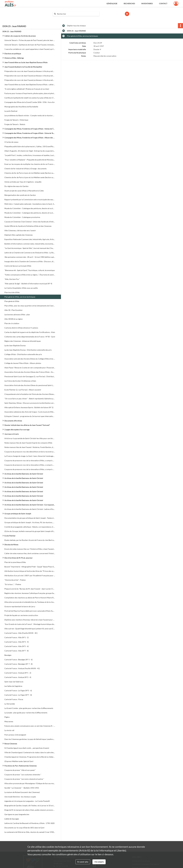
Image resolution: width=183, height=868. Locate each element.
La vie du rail (9, 730)
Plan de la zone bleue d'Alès (15, 562)
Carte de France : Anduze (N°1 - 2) (18, 673)
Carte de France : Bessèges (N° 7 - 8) (18, 664)
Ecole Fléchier (10, 536)
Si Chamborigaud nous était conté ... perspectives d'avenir (27, 748)
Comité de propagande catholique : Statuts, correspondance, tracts (30, 527)
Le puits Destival (11, 111)
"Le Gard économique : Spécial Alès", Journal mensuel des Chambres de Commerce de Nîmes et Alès (30, 248)
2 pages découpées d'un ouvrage (17, 430)
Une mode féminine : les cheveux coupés (20, 797)
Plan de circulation (12, 323)
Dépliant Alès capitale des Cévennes (19, 235)
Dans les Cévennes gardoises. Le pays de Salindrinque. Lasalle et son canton (30, 739)
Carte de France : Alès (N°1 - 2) (17, 637)
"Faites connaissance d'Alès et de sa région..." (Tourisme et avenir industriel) (30, 275)
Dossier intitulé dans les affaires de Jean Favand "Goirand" (27, 425)
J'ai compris (99, 862)
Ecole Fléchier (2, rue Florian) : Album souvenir (23, 390)
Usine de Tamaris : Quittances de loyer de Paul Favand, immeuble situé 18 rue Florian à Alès (30, 45)
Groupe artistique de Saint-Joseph (18, 514)
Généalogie (112, 3)
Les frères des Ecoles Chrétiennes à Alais (20, 381)
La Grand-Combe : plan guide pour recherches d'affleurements (29, 708)
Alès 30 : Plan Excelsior (14, 310)
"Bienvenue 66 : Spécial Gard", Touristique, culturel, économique (30, 270)
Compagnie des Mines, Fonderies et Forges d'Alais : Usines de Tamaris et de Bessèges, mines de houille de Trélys (30, 129)
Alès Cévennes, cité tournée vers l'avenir (20, 230)
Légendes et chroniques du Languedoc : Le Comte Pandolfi (27, 801)
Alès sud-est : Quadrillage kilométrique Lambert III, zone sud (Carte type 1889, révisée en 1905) (30, 629)
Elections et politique (13, 54)
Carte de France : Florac (14, 699)
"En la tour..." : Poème (13, 584)
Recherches (129, 3)
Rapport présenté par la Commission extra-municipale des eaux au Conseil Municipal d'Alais (30, 199)
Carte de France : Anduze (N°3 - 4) (18, 677)
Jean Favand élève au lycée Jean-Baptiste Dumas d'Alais (26, 62)
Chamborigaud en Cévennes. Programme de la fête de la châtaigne (30, 757)
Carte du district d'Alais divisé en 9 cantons (21, 328)
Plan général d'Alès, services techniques (20, 297)
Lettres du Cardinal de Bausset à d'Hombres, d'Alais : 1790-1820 (29, 823)
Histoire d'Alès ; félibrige (14, 58)
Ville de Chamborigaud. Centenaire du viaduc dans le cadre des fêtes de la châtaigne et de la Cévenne (30, 752)
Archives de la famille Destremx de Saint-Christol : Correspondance (30, 505)
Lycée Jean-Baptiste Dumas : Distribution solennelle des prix (28, 350)
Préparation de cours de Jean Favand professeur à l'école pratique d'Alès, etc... (30, 76)
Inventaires (147, 3)
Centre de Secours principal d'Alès (18, 266)
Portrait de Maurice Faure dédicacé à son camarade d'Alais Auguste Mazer (30, 611)
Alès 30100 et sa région (14, 319)
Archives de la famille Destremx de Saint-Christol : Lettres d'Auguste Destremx (30, 509)
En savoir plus (83, 862)
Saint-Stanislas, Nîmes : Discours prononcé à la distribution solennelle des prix (30, 403)
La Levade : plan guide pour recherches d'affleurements (26, 713)
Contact (163, 3)
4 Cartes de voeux (11, 142)
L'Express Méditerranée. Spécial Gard (19, 761)
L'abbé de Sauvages (12, 819)
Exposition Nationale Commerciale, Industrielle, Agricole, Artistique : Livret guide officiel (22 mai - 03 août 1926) (30, 239)
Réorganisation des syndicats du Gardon (20, 195)
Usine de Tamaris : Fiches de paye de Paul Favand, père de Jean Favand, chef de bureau (30, 40)
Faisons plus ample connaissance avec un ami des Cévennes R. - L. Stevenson (30, 726)
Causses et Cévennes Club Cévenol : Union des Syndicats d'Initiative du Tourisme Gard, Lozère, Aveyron (30, 222)
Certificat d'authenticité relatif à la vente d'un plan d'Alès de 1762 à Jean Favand (30, 98)
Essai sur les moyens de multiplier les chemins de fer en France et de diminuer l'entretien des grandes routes (30, 164)
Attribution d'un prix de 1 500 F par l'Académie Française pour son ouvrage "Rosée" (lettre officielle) (30, 575)
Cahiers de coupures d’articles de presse (20, 36)
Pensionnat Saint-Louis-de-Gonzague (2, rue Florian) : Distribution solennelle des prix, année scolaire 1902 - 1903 (30, 376)
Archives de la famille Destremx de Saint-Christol (24, 474)
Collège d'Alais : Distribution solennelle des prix (23, 354)
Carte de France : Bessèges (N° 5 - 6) (18, 660)
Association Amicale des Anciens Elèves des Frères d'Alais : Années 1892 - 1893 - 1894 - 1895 (30, 372)
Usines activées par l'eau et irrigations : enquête (23, 182)
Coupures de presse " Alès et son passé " (20, 770)
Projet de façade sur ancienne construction (21, 615)
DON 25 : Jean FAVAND (12, 31)
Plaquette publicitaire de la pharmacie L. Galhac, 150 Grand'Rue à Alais (30, 146)
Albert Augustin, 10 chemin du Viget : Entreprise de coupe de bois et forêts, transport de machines (30, 151)
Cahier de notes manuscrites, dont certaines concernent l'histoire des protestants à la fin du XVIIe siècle (30, 553)
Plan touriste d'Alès (12, 292)
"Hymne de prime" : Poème (15, 580)
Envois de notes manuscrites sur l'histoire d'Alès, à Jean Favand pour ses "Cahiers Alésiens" (30, 549)
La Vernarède (10, 704)
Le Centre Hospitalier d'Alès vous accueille (21, 288)
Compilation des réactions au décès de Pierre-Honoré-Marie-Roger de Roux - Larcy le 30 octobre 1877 (30, 598)
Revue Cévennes (11, 744)
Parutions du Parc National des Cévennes (21, 766)
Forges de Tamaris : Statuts (15, 124)
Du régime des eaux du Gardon (16, 186)
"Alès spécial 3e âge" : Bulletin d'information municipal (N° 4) (28, 284)
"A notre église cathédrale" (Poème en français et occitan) (27, 89)
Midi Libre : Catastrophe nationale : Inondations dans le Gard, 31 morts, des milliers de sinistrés (30, 204)
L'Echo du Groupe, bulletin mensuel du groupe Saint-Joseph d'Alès (30, 531)
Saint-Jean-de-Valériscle (14, 682)
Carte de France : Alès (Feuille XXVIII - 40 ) (21, 633)
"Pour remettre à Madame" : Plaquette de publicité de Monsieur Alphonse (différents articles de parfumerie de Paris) (30, 160)
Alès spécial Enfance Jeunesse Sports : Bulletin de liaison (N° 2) (29, 407)
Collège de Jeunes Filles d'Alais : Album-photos (23, 363)
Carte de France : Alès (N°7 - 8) (17, 651)
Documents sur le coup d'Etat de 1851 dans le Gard (24, 828)
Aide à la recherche (62, 18)
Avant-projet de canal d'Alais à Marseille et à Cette (24, 191)
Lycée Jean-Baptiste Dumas (15, 345)
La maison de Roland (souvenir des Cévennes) (22, 792)
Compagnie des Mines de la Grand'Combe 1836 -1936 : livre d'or (30, 102)
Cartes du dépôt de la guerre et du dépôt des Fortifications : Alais (30, 332)
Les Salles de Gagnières (13, 686)
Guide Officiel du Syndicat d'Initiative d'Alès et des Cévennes (28, 226)
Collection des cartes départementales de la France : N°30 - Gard (30, 337)
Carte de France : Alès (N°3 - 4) (17, 642)
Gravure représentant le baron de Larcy (20, 606)
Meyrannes (9, 721)
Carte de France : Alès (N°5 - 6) (17, 646)
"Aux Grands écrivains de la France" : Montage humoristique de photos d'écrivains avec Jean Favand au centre (30, 624)
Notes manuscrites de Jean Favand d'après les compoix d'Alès (28, 443)
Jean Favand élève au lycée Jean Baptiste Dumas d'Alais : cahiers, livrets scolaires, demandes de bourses (30, 84)
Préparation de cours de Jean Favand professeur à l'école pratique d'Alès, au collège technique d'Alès (30, 80)
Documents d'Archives (13, 421)
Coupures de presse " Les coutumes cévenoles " (23, 775)
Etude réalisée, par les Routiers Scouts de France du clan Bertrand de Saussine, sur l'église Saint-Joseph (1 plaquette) (30, 540)
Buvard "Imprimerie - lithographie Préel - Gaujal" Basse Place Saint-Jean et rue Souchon (30, 567)
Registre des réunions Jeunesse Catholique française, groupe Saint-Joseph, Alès (30, 593)
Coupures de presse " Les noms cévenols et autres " (24, 779)
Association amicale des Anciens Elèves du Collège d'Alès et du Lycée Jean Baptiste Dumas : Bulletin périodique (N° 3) (30, 359)
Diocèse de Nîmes (11, 545)
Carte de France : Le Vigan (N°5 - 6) (18, 690)
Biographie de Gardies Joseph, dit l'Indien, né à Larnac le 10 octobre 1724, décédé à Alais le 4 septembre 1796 (30, 806)
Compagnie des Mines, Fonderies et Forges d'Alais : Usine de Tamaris (30, 133)
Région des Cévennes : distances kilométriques (23, 341)
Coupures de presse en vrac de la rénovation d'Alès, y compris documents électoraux (30, 460)
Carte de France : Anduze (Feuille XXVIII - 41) (22, 668)
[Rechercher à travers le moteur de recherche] (77, 14)
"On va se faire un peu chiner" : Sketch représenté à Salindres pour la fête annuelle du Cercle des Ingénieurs (30, 399)
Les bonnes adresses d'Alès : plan (17, 315)
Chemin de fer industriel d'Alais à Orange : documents (25, 169)
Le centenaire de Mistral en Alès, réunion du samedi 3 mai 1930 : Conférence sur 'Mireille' (30, 832)
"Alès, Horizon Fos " (12, 279)
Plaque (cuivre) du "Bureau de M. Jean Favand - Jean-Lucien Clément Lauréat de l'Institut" (30, 589)
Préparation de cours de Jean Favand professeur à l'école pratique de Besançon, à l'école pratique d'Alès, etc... (30, 71)
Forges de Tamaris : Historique (16, 120)
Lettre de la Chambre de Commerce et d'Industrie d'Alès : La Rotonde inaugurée (30, 253)
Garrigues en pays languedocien (17, 814)
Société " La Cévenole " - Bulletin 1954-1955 (22, 788)
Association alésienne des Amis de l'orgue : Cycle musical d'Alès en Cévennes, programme (30, 412)
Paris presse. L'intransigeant (15, 735)
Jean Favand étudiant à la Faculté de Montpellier (23, 67)
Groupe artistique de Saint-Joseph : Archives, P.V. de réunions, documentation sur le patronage (30, 522)
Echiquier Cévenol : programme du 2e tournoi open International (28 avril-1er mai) (30, 416)
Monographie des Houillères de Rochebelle (21, 107)
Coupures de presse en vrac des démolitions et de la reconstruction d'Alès (30, 452)
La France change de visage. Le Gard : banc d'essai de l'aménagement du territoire (30, 456)
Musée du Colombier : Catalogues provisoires (22, 217)
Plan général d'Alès (12, 301)
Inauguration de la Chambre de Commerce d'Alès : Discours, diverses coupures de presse (30, 261)
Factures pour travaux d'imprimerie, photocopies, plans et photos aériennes (30, 93)
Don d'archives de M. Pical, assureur (19, 558)
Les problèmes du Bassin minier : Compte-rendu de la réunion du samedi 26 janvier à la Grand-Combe (30, 115)
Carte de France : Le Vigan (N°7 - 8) (18, 695)
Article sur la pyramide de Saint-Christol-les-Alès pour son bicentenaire (30, 438)
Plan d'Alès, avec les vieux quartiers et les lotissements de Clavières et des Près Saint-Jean (30, 306)
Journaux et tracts (12, 434)
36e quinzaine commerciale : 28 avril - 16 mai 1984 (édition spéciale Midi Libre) (30, 257)
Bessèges (8, 655)
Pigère (7, 717)
